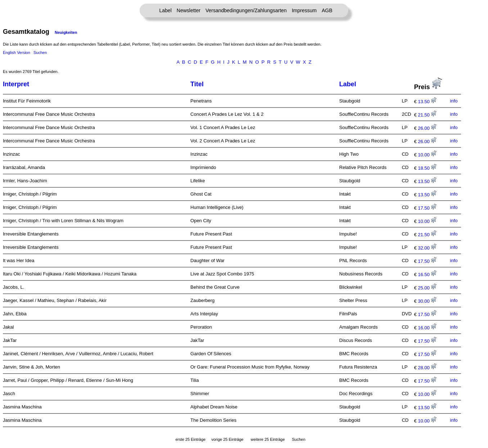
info (454, 101)
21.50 (427, 115)
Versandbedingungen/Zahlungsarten (246, 10)
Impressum (304, 10)
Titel (197, 84)
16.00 (427, 328)
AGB (327, 10)
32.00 (427, 248)
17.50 (427, 208)
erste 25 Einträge (190, 439)
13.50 (427, 102)
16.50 (427, 275)
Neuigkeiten (66, 32)
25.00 (427, 288)
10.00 (427, 155)
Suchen (40, 52)
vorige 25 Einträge (227, 439)
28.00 (427, 368)
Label (166, 10)
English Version (17, 52)
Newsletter (189, 10)
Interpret (16, 84)
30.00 (427, 301)
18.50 (427, 168)
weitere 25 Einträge (268, 439)
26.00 (427, 128)
